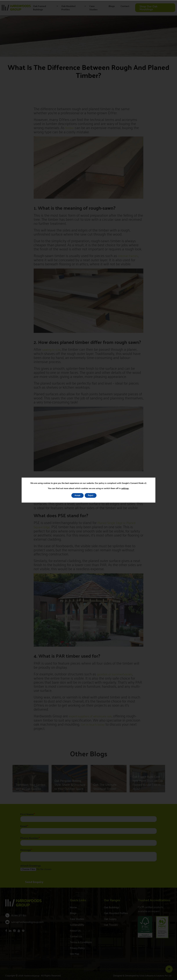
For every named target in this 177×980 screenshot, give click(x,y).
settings (125, 488)
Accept (75, 495)
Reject (91, 495)
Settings (107, 495)
